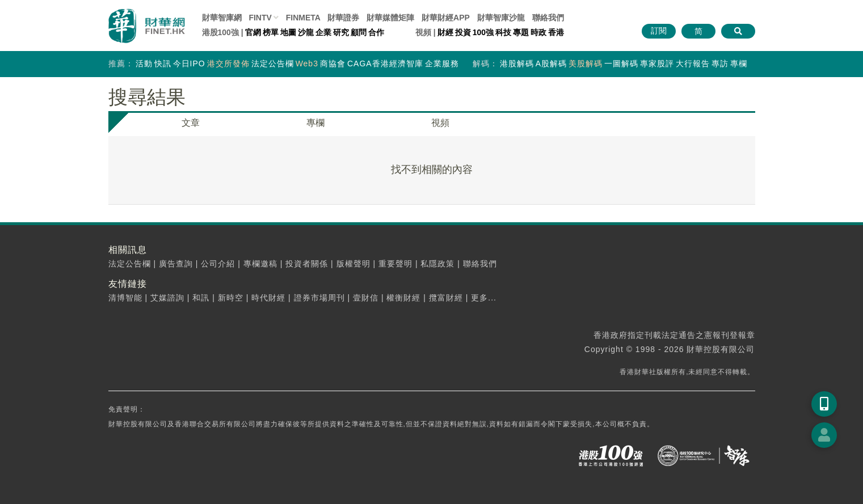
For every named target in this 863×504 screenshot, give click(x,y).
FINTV (260, 18)
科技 (503, 32)
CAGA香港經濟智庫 (385, 63)
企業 (323, 32)
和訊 (201, 298)
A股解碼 (551, 63)
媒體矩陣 (390, 18)
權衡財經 (403, 298)
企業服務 (442, 63)
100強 (483, 32)
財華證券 (343, 18)
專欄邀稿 (260, 264)
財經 (445, 32)
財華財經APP (446, 18)
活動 (144, 63)
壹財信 (366, 298)
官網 (253, 32)
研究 (341, 32)
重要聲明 (395, 264)
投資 (463, 32)
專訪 (720, 63)
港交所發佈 (228, 63)
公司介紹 (218, 264)
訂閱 (659, 31)
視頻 (440, 123)
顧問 (359, 32)
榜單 (271, 32)
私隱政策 (437, 264)
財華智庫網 (222, 18)
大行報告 (693, 63)
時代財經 (268, 298)
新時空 (231, 298)
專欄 (739, 63)
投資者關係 (307, 264)
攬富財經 (446, 298)
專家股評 (657, 63)
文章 (191, 123)
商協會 (333, 63)
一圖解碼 (621, 63)
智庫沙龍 (501, 18)
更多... (484, 298)
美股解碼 (586, 63)
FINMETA (303, 18)
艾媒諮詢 (167, 298)
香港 (556, 32)
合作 (376, 32)
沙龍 (306, 32)
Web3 (307, 63)
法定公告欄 (273, 63)
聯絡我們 (548, 18)
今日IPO (189, 63)
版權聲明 (353, 264)
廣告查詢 (176, 264)
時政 (538, 32)
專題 (521, 32)
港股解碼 (517, 63)
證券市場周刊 (319, 298)
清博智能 (125, 298)
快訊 (163, 63)
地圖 (288, 32)
